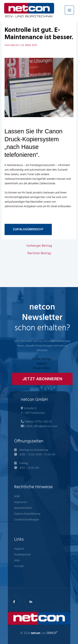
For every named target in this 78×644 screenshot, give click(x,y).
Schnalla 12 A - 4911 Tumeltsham (33, 411)
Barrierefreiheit (23, 508)
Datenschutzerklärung (27, 514)
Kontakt (19, 566)
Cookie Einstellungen (27, 520)
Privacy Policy (42, 368)
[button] (42, 379)
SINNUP (52, 633)
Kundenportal (22, 555)
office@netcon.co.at (45, 426)
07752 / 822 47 (43, 422)
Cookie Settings (42, 359)
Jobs (17, 560)
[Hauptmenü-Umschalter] (70, 10)
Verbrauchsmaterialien (18, 179)
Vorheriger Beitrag (39, 246)
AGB (17, 496)
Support (42, 364)
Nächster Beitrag (39, 253)
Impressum (21, 502)
